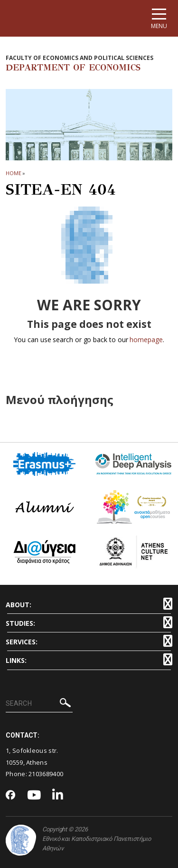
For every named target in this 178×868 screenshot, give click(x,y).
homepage (146, 340)
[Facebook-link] (11, 796)
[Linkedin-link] (58, 795)
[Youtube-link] (34, 795)
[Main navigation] (159, 18)
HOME (14, 173)
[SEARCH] (39, 704)
